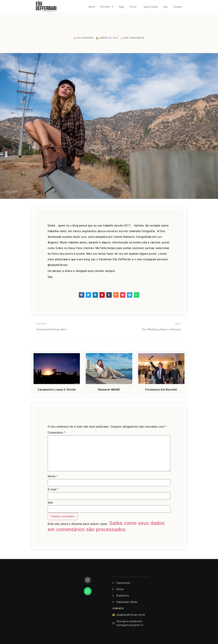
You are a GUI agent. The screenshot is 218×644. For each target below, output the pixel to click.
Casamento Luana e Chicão (57, 390)
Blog (121, 7)
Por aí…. (134, 7)
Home (92, 7)
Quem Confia (151, 7)
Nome (53, 476)
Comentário (56, 433)
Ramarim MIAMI (109, 390)
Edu (166, 7)
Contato (178, 7)
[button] (82, 295)
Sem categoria (109, 24)
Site (50, 503)
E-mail (53, 490)
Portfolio (107, 7)
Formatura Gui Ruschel (161, 390)
